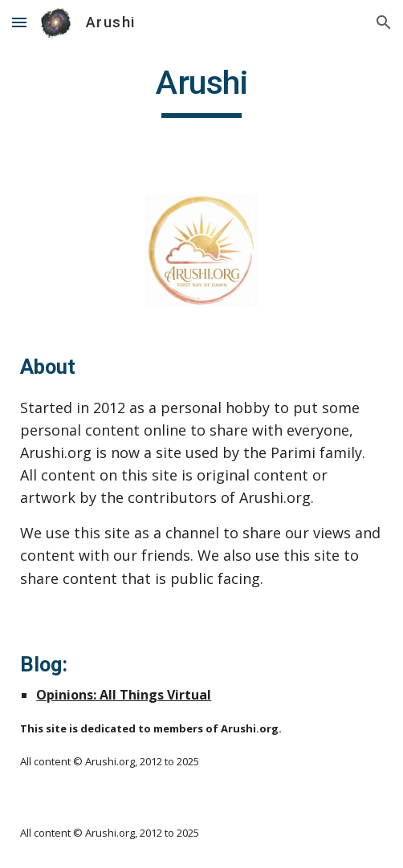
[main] (201, 90)
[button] (19, 22)
